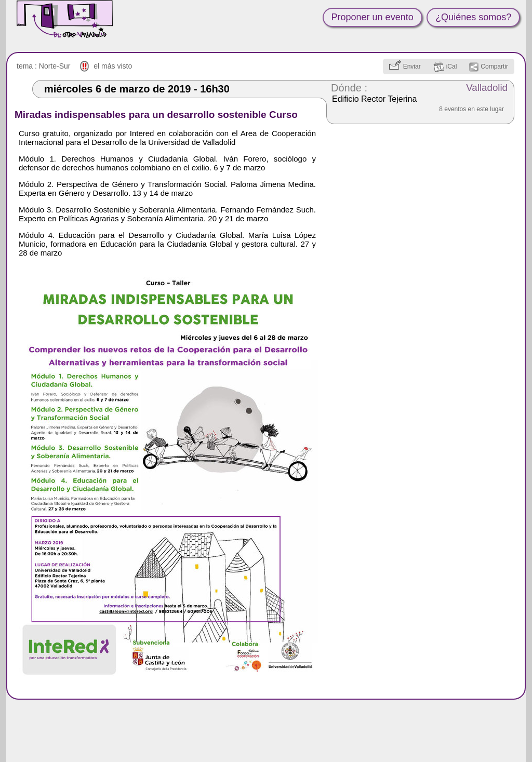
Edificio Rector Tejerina (374, 99)
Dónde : (349, 88)
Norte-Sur (55, 66)
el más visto (113, 66)
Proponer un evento (373, 17)
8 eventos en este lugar (471, 109)
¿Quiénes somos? (473, 17)
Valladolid (487, 88)
